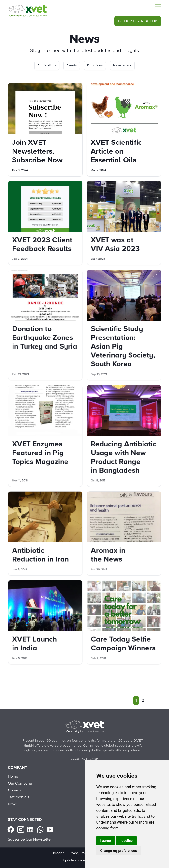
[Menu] (158, 7)
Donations (95, 65)
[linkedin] (30, 829)
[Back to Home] (85, 726)
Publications (47, 65)
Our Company (20, 783)
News (13, 804)
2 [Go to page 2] (143, 700)
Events (72, 65)
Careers (15, 790)
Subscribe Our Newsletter (30, 839)
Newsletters (122, 65)
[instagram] (21, 829)
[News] (27, 11)
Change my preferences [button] (119, 851)
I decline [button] (126, 841)
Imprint (58, 853)
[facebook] (11, 829)
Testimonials (19, 797)
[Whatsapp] (40, 829)
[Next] (150, 700)
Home (13, 777)
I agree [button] (106, 841)
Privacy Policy (79, 853)
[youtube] (50, 829)
